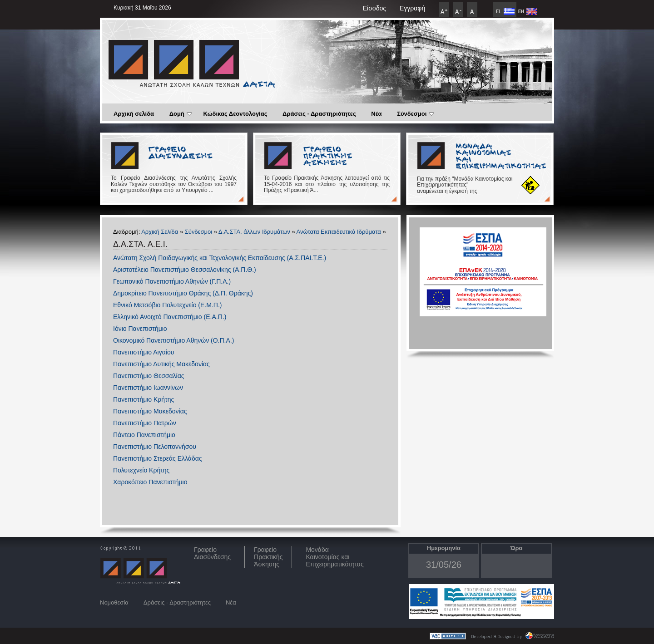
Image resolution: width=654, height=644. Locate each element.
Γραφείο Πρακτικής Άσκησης (268, 557)
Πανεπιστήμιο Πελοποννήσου (155, 447)
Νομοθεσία (114, 602)
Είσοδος (374, 8)
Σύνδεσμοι (415, 114)
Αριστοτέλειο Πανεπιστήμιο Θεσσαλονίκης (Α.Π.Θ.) (185, 270)
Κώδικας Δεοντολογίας (235, 114)
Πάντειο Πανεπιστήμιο (144, 435)
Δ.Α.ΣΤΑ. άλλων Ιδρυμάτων (254, 232)
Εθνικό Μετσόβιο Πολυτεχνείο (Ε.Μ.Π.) (167, 305)
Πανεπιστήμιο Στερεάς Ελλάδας (158, 458)
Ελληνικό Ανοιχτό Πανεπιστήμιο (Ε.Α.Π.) (170, 317)
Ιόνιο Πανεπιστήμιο (140, 329)
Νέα (376, 114)
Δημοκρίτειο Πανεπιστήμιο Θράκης (162, 293)
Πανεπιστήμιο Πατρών (145, 423)
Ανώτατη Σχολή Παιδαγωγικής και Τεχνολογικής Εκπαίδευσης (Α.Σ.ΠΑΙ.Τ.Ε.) (220, 258)
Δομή (181, 114)
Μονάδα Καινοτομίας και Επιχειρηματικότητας (334, 557)
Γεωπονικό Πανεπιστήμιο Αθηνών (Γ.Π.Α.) (172, 281)
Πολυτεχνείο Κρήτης (141, 470)
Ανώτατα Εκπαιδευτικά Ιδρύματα (339, 232)
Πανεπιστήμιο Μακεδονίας (150, 411)
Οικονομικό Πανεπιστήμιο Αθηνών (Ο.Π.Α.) (173, 340)
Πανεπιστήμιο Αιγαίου (144, 352)
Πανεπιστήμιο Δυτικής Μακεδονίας (161, 364)
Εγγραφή (412, 8)
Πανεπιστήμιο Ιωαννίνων (148, 388)
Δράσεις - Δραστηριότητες (319, 114)
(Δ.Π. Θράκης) (232, 293)
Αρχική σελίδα (134, 114)
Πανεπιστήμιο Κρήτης (144, 399)
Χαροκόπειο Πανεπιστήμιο (150, 482)
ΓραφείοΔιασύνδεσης (212, 553)
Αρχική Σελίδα (160, 232)
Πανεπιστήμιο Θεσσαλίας (149, 376)
